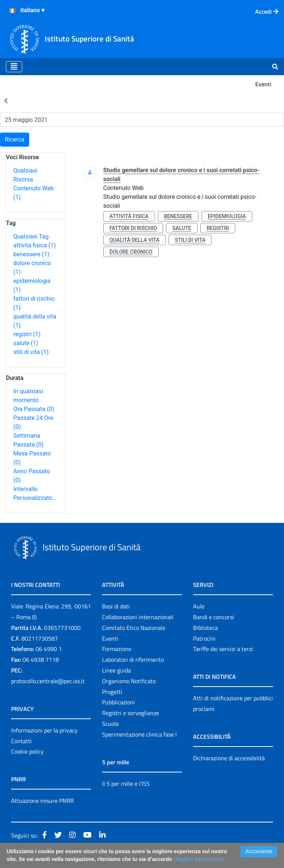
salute (26, 343)
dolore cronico (131, 252)
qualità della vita (134, 240)
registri (27, 334)
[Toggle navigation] (14, 67)
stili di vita (31, 352)
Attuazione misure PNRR (43, 801)
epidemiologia (227, 216)
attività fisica (35, 245)
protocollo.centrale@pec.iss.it (48, 681)
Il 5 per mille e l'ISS (126, 784)
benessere (31, 254)
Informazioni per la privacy (44, 730)
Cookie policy (27, 751)
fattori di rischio (133, 228)
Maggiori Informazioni (198, 859)
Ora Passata (34, 409)
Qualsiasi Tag (31, 236)
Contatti (21, 741)
